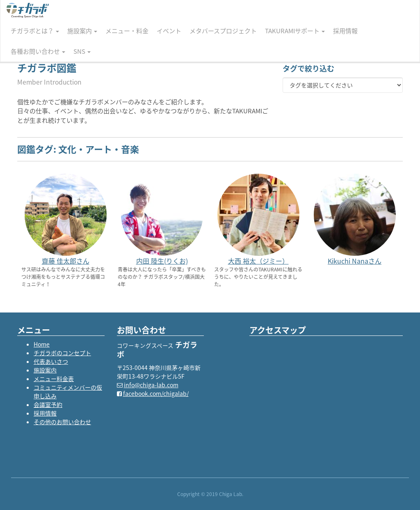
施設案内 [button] (82, 31)
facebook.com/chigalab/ (156, 393)
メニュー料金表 (54, 379)
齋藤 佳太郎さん (66, 261)
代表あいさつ (51, 361)
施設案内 (45, 370)
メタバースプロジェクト (223, 31)
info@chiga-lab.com (151, 385)
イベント (169, 31)
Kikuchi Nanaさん (355, 261)
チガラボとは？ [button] (35, 31)
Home (42, 344)
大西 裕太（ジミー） (258, 261)
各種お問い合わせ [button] (38, 51)
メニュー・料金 (127, 31)
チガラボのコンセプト (62, 353)
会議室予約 (48, 404)
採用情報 (345, 31)
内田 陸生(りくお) (162, 261)
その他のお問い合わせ (62, 422)
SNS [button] (82, 51)
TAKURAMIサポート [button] (295, 31)
